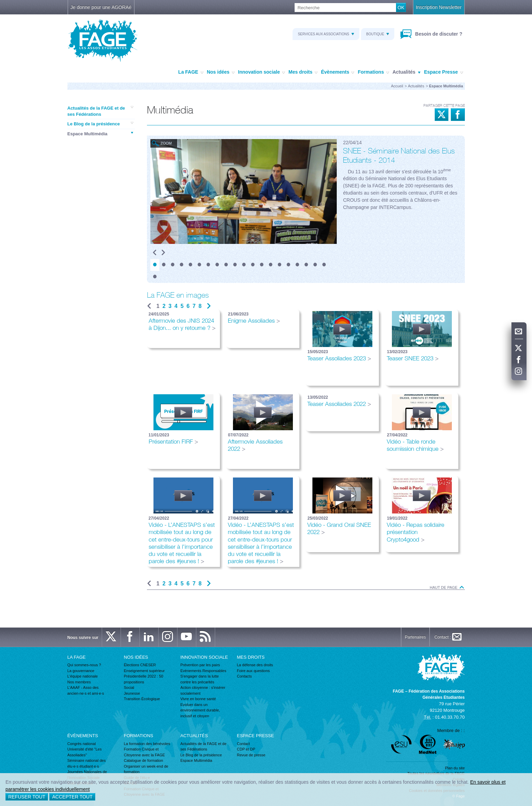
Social (129, 687)
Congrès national (82, 744)
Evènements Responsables (203, 671)
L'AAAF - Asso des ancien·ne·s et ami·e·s (86, 690)
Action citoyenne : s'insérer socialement (203, 690)
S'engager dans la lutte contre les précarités (200, 679)
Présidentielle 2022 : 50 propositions (144, 679)
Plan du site (455, 768)
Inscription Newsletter (439, 7)
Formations (373, 72)
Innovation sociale (262, 72)
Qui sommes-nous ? (84, 665)
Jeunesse (132, 693)
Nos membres (79, 682)
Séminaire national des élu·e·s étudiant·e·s (87, 763)
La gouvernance (81, 671)
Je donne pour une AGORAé (101, 7)
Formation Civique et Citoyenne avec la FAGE (145, 752)
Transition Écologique (142, 699)
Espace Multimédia (100, 134)
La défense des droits (255, 665)
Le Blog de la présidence (100, 124)
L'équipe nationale (83, 676)
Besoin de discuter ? (438, 34)
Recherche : (0, 3)
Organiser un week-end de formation (146, 769)
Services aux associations (326, 34)
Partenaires (415, 637)
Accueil (397, 86)
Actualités (407, 72)
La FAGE (191, 72)
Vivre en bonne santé (198, 699)
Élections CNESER (140, 665)
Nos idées (221, 72)
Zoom (166, 143)
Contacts (244, 676)
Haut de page (447, 588)
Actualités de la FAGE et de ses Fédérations (100, 111)
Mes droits (303, 72)
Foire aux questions (253, 671)
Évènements (338, 72)
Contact (244, 744)
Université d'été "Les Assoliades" (85, 752)
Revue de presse (251, 755)
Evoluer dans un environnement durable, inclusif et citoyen (200, 710)
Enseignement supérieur (144, 671)
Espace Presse (444, 72)
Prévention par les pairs (200, 665)
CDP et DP (246, 749)
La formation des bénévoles (147, 744)
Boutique (378, 34)
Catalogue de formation (144, 760)
